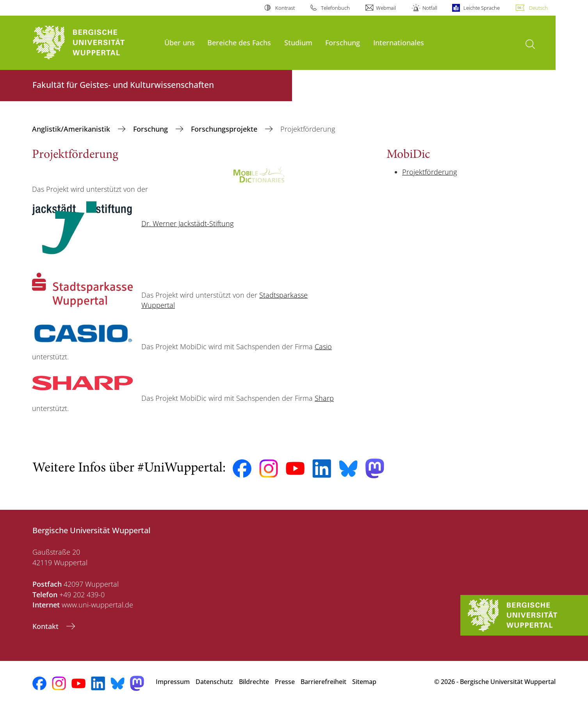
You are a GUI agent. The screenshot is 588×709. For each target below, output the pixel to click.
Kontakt (46, 626)
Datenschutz (214, 682)
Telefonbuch (335, 8)
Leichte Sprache (482, 8)
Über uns (180, 42)
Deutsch (538, 8)
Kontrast (285, 8)
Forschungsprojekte (225, 129)
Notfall (430, 8)
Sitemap (364, 682)
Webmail (386, 8)
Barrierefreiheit (323, 682)
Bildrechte (254, 682)
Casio (323, 346)
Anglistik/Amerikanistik (72, 129)
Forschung (343, 42)
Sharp (324, 398)
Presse (285, 682)
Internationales (399, 42)
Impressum (173, 682)
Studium (298, 42)
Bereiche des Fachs (239, 42)
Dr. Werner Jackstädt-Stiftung (187, 223)
